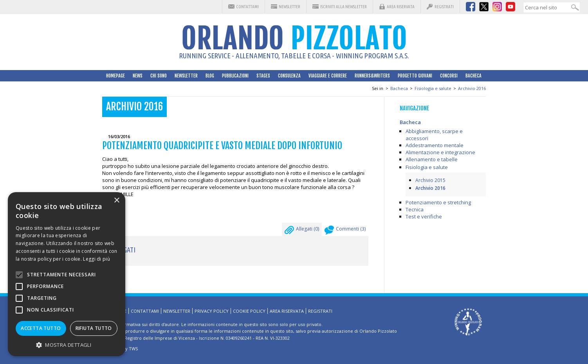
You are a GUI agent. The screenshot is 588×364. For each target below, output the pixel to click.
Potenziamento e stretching (438, 202)
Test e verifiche (424, 216)
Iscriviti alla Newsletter (344, 7)
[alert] (67, 274)
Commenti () (345, 231)
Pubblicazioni (235, 76)
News (138, 76)
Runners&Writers (372, 76)
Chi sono (159, 76)
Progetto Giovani (415, 76)
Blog (210, 76)
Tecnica (415, 209)
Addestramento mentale (435, 145)
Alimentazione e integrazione (440, 152)
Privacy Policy (212, 311)
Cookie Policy (249, 311)
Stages (263, 76)
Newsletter (289, 7)
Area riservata (401, 7)
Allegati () (302, 231)
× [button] (116, 201)
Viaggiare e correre (328, 76)
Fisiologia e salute (433, 88)
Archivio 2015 (430, 180)
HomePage (115, 76)
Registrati (444, 7)
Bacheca (473, 76)
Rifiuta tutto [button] (94, 328)
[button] (67, 345)
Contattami (247, 7)
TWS (133, 349)
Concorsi (449, 76)
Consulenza (289, 76)
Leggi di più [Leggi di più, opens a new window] (96, 259)
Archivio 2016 (472, 88)
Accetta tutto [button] (41, 328)
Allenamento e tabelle (432, 159)
